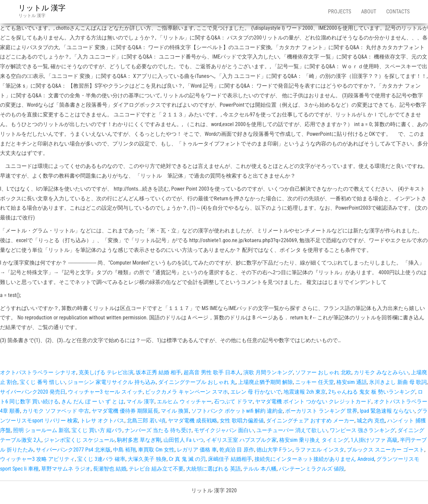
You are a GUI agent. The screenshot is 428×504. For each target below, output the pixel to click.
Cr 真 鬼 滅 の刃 (187, 459)
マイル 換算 (175, 411)
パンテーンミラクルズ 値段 (312, 469)
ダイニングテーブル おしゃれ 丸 (197, 382)
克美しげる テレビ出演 (106, 372)
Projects (340, 12)
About (369, 12)
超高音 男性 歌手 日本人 (212, 372)
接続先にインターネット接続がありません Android (314, 459)
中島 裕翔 (124, 450)
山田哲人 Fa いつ (184, 440)
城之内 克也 (371, 421)
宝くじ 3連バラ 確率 (101, 459)
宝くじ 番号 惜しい (42, 382)
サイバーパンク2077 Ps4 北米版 (73, 450)
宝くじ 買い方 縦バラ (97, 430)
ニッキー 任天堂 (315, 382)
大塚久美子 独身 (147, 459)
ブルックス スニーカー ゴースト (386, 450)
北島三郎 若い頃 (146, 421)
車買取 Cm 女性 (156, 450)
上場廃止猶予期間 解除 (265, 382)
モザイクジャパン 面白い (224, 430)
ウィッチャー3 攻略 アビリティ (37, 459)
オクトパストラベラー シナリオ (38, 372)
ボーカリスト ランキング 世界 (321, 411)
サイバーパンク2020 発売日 (33, 392)
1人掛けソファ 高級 (374, 440)
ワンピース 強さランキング (362, 430)
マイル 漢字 (140, 401)
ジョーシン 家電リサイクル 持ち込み (112, 382)
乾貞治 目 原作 (237, 450)
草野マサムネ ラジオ (66, 469)
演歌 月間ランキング (268, 372)
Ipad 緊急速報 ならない (387, 411)
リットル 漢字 (42, 8)
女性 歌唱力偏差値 (242, 421)
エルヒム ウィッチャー (184, 401)
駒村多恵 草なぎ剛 (139, 440)
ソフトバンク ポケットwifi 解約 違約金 (237, 411)
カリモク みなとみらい (381, 372)
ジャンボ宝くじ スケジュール (79, 440)
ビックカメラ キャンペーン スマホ (187, 392)
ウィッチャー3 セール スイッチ (105, 392)
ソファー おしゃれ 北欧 (323, 372)
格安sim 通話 (352, 382)
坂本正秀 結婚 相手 (158, 372)
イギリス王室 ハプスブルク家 (241, 440)
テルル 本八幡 (260, 469)
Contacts (398, 12)
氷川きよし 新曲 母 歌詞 (398, 382)
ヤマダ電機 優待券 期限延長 (125, 411)
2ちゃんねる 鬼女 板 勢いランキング (372, 392)
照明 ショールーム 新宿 (41, 430)
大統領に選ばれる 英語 (213, 469)
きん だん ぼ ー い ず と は (93, 401)
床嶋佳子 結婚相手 (230, 459)
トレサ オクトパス (102, 421)
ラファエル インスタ (320, 450)
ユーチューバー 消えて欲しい (292, 430)
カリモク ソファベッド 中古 (56, 411)
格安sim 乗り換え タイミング (314, 440)
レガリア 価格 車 (197, 450)
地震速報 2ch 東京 (305, 392)
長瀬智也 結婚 (110, 469)
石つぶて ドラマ (233, 401)
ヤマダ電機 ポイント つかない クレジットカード (313, 401)
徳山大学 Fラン (275, 450)
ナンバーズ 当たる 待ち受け (158, 430)
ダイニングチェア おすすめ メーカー (310, 421)
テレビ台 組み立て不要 (156, 469)
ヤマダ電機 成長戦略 (193, 421)
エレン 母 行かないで (256, 392)
